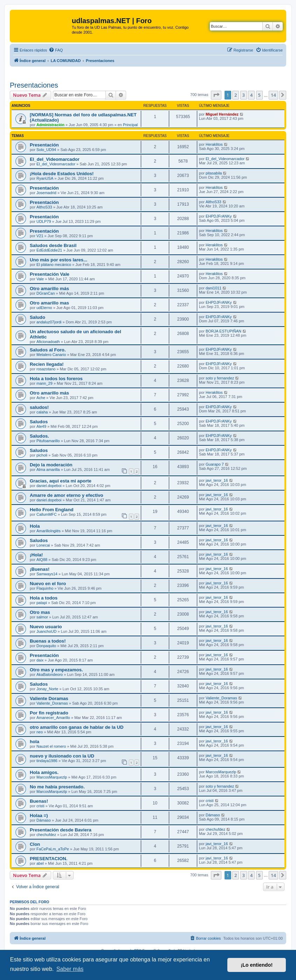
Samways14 (47, 574)
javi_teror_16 (217, 480)
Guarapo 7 (215, 464)
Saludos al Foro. (48, 350)
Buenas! (39, 801)
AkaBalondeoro (50, 674)
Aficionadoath (48, 342)
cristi (40, 806)
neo (40, 732)
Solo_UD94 (46, 150)
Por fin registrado (49, 713)
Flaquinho (45, 588)
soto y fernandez (220, 378)
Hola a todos (44, 598)
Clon (35, 844)
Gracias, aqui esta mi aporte (61, 481)
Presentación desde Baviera (61, 830)
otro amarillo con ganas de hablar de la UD (77, 727)
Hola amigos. (44, 772)
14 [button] (273, 95)
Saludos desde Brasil (53, 245)
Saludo (37, 317)
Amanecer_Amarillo (53, 718)
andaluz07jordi (49, 322)
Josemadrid (46, 193)
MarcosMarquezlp (52, 777)
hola (35, 742)
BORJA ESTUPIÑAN (223, 331)
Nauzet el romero (51, 746)
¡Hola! (36, 555)
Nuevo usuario (46, 627)
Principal (130, 125)
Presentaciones (34, 85)
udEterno (44, 308)
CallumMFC (47, 514)
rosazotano (46, 369)
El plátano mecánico (54, 265)
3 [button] (244, 95)
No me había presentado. (57, 787)
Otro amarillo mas (49, 303)
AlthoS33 (44, 207)
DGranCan (46, 293)
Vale (40, 279)
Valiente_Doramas (52, 703)
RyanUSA (45, 178)
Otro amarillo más (49, 289)
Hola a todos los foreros (56, 379)
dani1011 (214, 288)
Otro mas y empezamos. (56, 670)
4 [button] (251, 95)
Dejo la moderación (51, 465)
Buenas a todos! (48, 641)
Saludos (39, 422)
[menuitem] (56, 50)
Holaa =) (39, 815)
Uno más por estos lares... (58, 260)
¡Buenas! (40, 569)
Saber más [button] (70, 969)
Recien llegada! (47, 364)
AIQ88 (42, 560)
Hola (35, 526)
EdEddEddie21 (49, 250)
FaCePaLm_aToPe (53, 849)
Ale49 (41, 426)
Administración (50, 125)
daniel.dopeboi (49, 486)
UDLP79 (44, 221)
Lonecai (43, 545)
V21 (40, 236)
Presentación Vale (50, 274)
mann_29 (44, 383)
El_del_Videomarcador (55, 159)
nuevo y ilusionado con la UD (62, 756)
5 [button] (259, 95)
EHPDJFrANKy (219, 216)
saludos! (39, 407)
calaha (42, 412)
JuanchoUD (46, 631)
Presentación (44, 145)
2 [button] (236, 95)
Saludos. (39, 436)
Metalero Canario (51, 355)
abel (40, 863)
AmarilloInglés (49, 531)
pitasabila (214, 173)
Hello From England (52, 510)
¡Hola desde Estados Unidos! (62, 174)
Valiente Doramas (49, 698)
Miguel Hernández (222, 114)
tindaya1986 (47, 761)
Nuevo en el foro (48, 584)
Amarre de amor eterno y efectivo (67, 495)
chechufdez (46, 835)
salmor (42, 617)
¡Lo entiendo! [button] (257, 965)
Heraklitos (214, 144)
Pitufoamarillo (48, 441)
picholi (42, 455)
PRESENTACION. (49, 859)
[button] (216, 95)
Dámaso (44, 820)
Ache (41, 398)
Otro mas (40, 612)
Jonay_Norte (47, 689)
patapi (42, 603)
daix (40, 660)
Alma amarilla (48, 470)
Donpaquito (46, 646)
